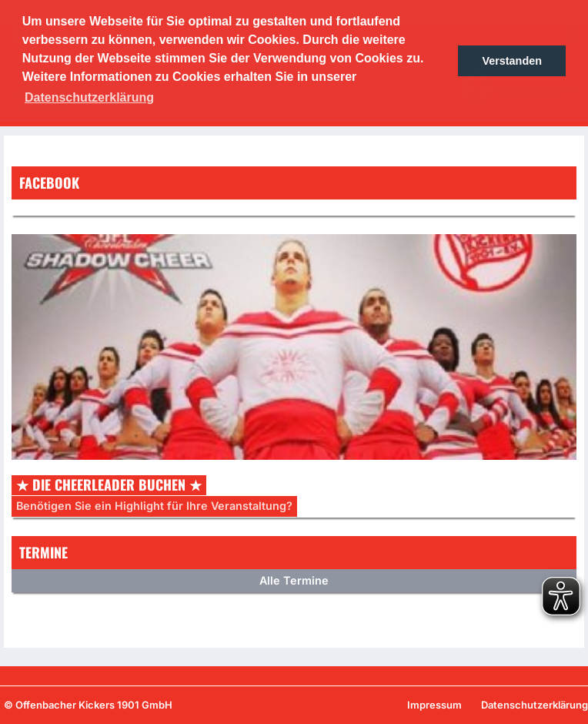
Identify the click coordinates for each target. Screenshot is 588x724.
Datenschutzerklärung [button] (89, 97)
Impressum (434, 705)
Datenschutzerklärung (535, 705)
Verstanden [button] (512, 61)
